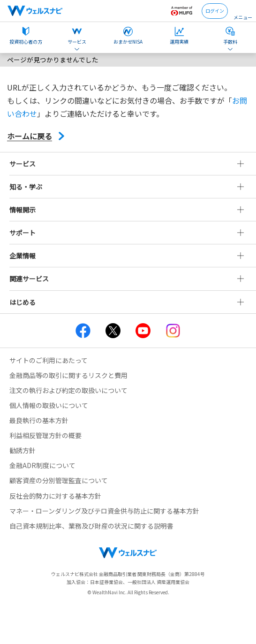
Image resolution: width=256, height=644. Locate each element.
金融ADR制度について (42, 465)
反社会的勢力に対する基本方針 (55, 496)
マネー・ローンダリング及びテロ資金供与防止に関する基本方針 (104, 511)
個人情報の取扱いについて (49, 405)
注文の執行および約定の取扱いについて (68, 390)
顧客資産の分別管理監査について (59, 480)
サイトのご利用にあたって (49, 360)
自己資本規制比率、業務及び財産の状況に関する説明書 (91, 526)
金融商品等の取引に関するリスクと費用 (68, 375)
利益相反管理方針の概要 (45, 435)
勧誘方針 (23, 450)
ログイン (215, 11)
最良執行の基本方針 (39, 420)
